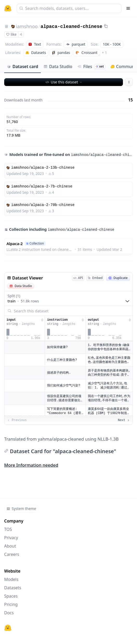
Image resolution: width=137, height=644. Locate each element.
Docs (9, 613)
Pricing (11, 604)
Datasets (13, 588)
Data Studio (58, 66)
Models (11, 579)
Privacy (11, 538)
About (10, 546)
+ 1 (105, 53)
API (78, 278)
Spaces (11, 596)
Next (124, 420)
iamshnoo (27, 26)
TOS (8, 529)
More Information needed (31, 465)
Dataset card (22, 66)
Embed (95, 278)
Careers (12, 554)
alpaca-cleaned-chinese (71, 27)
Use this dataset (64, 82)
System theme (21, 509)
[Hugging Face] (8, 628)
